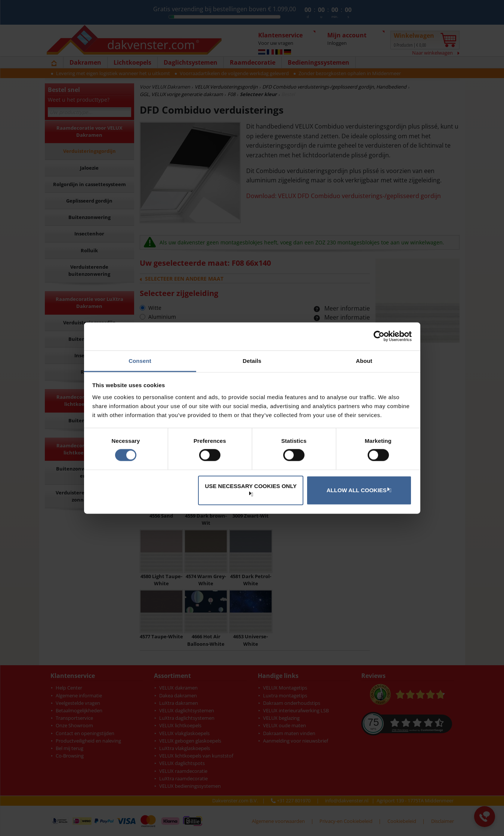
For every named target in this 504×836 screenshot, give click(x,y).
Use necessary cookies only (251, 489)
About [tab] (364, 360)
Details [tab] (252, 360)
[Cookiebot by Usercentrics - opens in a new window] (379, 336)
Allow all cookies (358, 490)
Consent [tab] (140, 360)
